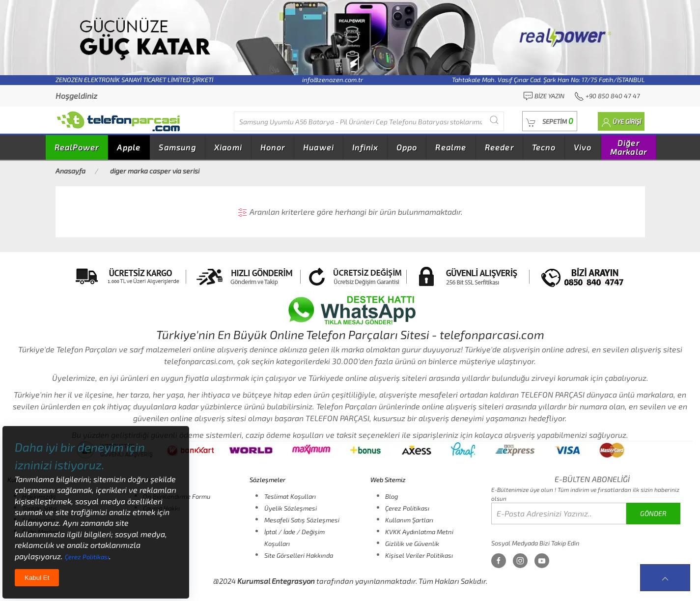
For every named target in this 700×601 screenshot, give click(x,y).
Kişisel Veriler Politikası (419, 555)
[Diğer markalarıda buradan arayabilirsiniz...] (369, 121)
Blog (392, 496)
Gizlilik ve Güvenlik (412, 544)
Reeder (499, 147)
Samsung (177, 147)
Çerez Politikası (407, 508)
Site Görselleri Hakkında (299, 555)
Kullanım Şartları (409, 520)
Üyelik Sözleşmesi (291, 508)
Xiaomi (228, 147)
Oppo (407, 147)
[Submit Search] (494, 120)
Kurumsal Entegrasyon (276, 581)
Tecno (544, 147)
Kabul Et (37, 578)
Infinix (365, 147)
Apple (129, 147)
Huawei (319, 147)
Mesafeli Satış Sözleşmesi (302, 520)
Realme (451, 147)
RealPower (77, 147)
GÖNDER (653, 513)
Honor (273, 147)
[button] (550, 121)
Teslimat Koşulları (290, 496)
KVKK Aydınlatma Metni (419, 532)
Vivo (583, 147)
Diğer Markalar (629, 147)
